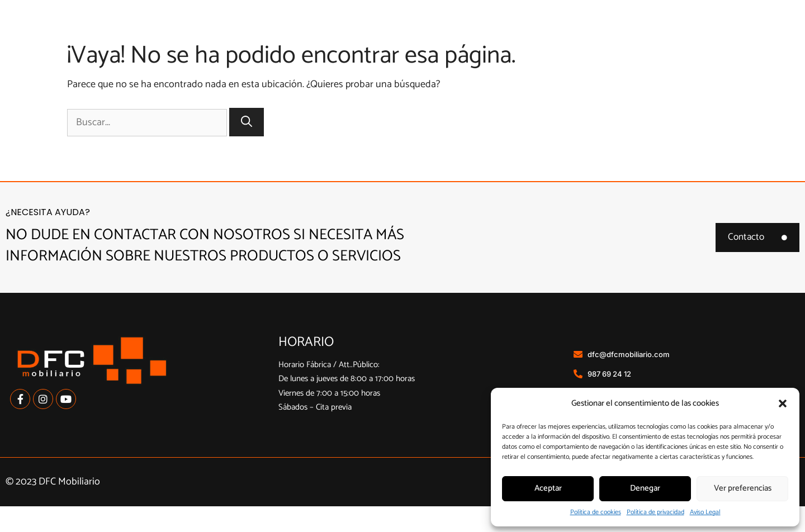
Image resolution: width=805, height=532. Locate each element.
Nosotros (405, 33)
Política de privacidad (655, 512)
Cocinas (482, 34)
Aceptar (548, 488)
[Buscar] (247, 148)
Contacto (763, 33)
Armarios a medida (588, 34)
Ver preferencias (743, 488)
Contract (691, 33)
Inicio (340, 33)
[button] (783, 403)
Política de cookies (596, 512)
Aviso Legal (705, 512)
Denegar (645, 488)
